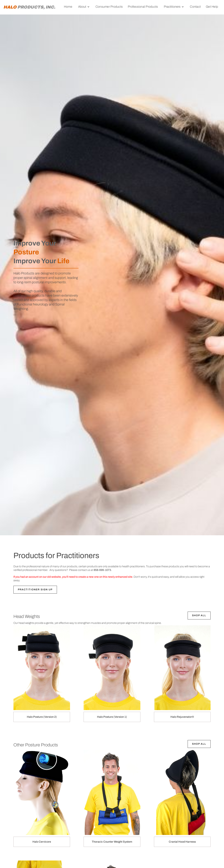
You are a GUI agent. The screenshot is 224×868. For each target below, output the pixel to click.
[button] (84, 7)
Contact (195, 7)
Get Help (212, 7)
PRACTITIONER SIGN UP (35, 590)
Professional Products (143, 7)
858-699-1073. (103, 570)
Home (68, 7)
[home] (29, 7)
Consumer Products (109, 7)
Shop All (199, 615)
